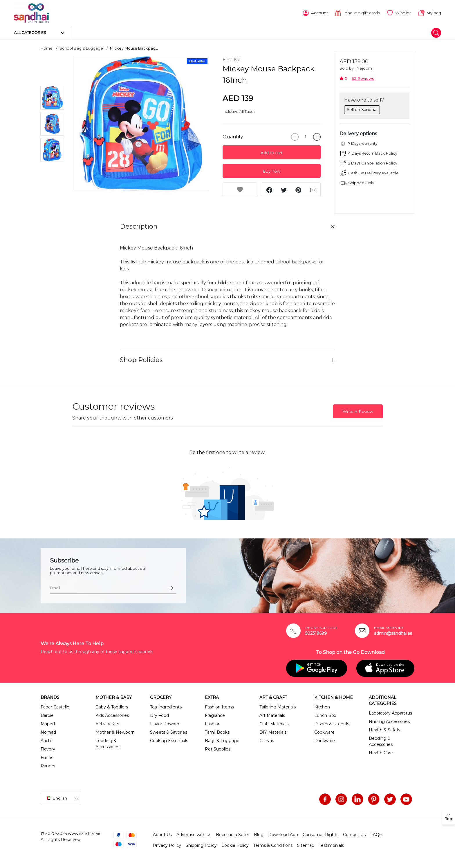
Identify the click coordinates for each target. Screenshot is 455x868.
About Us (162, 834)
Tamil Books (217, 732)
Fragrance (215, 715)
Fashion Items (219, 707)
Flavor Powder (165, 724)
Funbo (47, 757)
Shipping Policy (201, 845)
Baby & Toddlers (112, 707)
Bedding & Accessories (381, 741)
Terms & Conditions (273, 845)
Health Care (381, 753)
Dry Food (159, 715)
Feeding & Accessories (107, 743)
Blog (259, 834)
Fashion (213, 724)
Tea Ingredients (166, 707)
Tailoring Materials (278, 707)
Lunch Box (325, 715)
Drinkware (325, 740)
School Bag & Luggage (81, 48)
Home (47, 48)
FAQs (376, 834)
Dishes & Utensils (332, 724)
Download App (283, 834)
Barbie (47, 715)
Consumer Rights (321, 834)
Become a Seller (233, 834)
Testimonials (331, 845)
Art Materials (272, 715)
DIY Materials (273, 732)
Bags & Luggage (222, 740)
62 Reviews (363, 78)
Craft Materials (274, 724)
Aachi (46, 740)
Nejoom (364, 68)
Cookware (324, 732)
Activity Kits (107, 724)
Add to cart (272, 152)
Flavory (48, 749)
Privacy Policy (167, 845)
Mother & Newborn (115, 732)
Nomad (48, 732)
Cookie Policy (235, 845)
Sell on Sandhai (362, 109)
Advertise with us (194, 834)
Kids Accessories (112, 715)
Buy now (271, 171)
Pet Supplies (218, 749)
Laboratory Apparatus (390, 713)
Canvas (267, 740)
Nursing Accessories (389, 721)
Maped (48, 724)
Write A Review (358, 411)
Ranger (48, 766)
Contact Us (354, 834)
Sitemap (306, 845)
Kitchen (322, 707)
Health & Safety (385, 730)
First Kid (232, 59)
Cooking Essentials (169, 740)
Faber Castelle (55, 707)
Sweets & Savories (169, 732)
